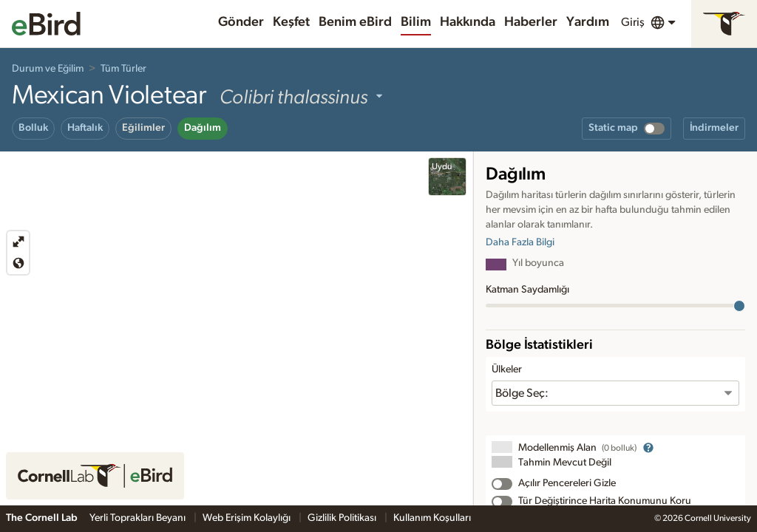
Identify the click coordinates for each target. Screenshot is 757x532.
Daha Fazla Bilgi (520, 242)
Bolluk (33, 128)
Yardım (588, 22)
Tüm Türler (123, 69)
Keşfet (291, 22)
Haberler (531, 22)
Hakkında (468, 22)
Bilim (416, 22)
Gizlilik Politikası (343, 518)
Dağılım (203, 128)
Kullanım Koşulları (432, 518)
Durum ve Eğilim (48, 69)
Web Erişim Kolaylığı (248, 518)
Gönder (241, 22)
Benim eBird (355, 22)
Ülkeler (507, 369)
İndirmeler (714, 128)
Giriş (633, 22)
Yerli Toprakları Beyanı (139, 518)
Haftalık (85, 128)
